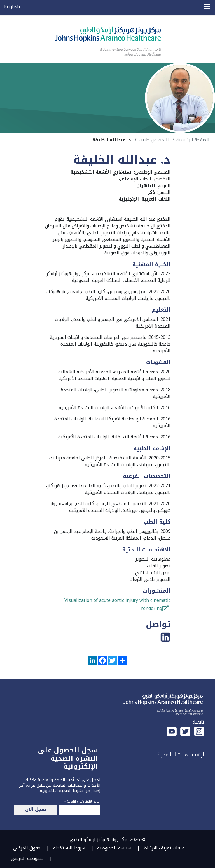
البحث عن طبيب (154, 140)
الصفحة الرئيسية (193, 140)
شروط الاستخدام (69, 848)
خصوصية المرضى (27, 858)
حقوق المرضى (27, 848)
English (12, 7)
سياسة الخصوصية (114, 848)
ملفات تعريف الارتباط (164, 848)
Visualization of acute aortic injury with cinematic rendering (117, 604)
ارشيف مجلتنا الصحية (181, 755)
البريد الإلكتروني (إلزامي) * (82, 801)
